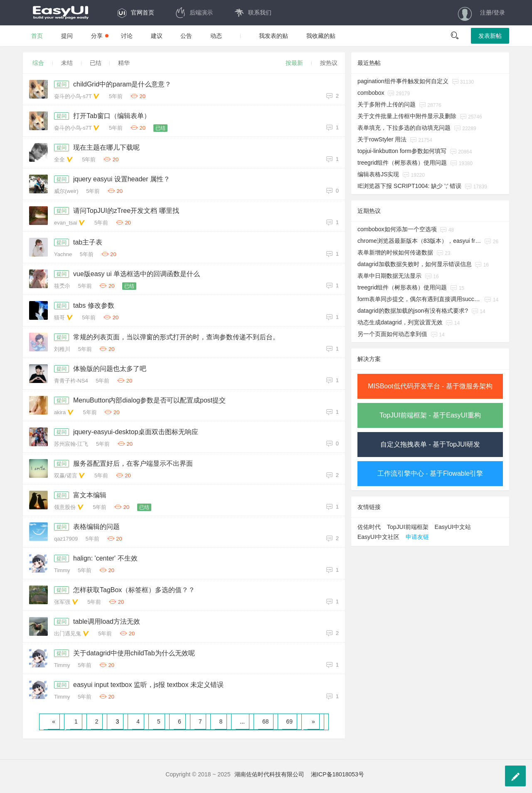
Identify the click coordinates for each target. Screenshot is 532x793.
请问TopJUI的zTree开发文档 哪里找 (126, 211)
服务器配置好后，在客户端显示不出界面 (133, 463)
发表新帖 (490, 36)
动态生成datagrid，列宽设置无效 (400, 322)
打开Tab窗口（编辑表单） (112, 116)
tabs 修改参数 (94, 305)
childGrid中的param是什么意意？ (122, 84)
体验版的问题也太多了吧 (110, 369)
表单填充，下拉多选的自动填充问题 (404, 128)
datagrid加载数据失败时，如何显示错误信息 (415, 264)
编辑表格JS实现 (378, 174)
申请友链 (417, 537)
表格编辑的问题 (96, 527)
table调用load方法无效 (107, 621)
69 (290, 721)
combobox (371, 93)
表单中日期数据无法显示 (389, 276)
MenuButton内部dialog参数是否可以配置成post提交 (149, 400)
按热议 (329, 63)
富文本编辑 (90, 495)
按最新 (294, 63)
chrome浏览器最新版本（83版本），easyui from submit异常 (419, 241)
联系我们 (252, 12)
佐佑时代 (369, 527)
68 (266, 721)
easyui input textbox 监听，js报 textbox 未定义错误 (148, 685)
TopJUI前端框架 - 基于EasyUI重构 (430, 415)
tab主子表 (88, 242)
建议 (157, 36)
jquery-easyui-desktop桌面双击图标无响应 (136, 432)
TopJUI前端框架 (408, 527)
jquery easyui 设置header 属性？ (122, 179)
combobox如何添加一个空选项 (397, 229)
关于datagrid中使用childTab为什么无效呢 (134, 653)
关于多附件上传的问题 (387, 104)
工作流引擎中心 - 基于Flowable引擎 (430, 473)
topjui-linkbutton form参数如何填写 (402, 151)
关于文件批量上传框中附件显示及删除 (407, 116)
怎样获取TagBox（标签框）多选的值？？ (134, 590)
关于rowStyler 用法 (382, 139)
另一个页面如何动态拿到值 (392, 334)
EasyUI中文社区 (378, 537)
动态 (216, 36)
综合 (38, 63)
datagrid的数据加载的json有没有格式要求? (413, 311)
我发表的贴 (273, 36)
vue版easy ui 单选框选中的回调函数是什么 (137, 274)
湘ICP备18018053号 (337, 774)
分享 (100, 36)
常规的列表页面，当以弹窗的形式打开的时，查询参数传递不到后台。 (176, 337)
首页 (37, 36)
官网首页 (135, 12)
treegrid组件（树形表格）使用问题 (402, 163)
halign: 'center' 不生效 (105, 558)
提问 (67, 36)
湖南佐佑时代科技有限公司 (269, 774)
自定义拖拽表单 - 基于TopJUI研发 (430, 444)
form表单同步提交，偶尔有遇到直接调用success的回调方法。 (419, 299)
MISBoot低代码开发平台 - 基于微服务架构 (430, 386)
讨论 (127, 36)
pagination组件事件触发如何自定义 (403, 81)
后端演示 (194, 12)
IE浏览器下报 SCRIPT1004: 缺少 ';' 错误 (409, 186)
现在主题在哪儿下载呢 (106, 147)
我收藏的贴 (321, 36)
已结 (96, 63)
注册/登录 (493, 12)
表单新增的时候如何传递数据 (395, 252)
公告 (186, 36)
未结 (67, 63)
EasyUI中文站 (453, 527)
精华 (124, 63)
